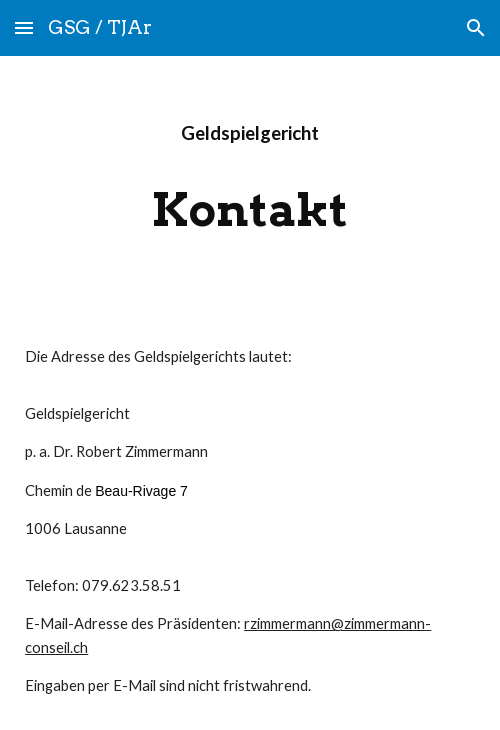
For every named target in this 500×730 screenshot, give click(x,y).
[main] (250, 133)
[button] (24, 27)
